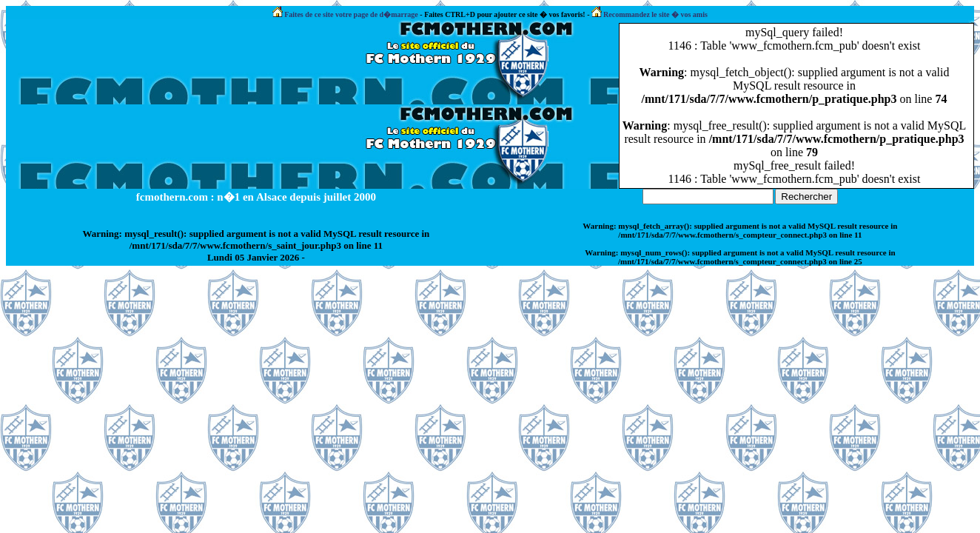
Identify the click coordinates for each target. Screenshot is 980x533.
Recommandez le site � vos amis (650, 14)
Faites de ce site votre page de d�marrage (345, 14)
